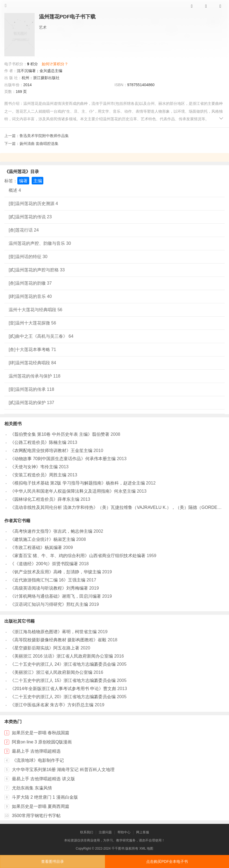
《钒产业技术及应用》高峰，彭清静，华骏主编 (55, 572)
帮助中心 (124, 832)
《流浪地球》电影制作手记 (38, 760)
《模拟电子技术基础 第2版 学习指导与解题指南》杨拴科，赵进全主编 (77, 483)
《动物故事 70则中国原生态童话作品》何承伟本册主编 (63, 459)
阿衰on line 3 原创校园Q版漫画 (42, 742)
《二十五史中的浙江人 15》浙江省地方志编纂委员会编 (63, 680)
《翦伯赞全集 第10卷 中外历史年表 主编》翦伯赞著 (60, 434)
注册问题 (105, 832)
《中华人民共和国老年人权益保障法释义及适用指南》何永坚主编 (73, 491)
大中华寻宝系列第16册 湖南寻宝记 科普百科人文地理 (63, 770)
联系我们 (87, 832)
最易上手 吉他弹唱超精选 (36, 751)
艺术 (43, 27)
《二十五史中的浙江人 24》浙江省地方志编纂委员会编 (63, 664)
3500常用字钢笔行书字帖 (36, 816)
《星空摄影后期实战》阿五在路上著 (45, 648)
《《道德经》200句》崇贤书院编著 (44, 564)
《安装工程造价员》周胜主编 (38, 475)
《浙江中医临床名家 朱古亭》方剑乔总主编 (52, 705)
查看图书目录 (53, 862)
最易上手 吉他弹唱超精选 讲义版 (43, 779)
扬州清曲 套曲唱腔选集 (39, 144)
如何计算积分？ (55, 64)
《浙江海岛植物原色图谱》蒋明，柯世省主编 (53, 632)
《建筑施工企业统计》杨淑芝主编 (42, 539)
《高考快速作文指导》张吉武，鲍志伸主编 (51, 531)
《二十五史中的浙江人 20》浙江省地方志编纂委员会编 (63, 697)
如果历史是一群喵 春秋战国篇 (41, 733)
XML (143, 849)
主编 (38, 181)
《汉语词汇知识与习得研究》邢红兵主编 (49, 604)
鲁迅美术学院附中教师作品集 (44, 136)
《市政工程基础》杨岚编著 (36, 547)
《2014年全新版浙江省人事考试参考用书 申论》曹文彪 (63, 689)
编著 (23, 181)
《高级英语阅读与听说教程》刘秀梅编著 (49, 588)
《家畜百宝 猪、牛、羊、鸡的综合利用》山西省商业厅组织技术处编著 (78, 556)
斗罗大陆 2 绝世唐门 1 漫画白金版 (45, 797)
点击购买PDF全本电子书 (167, 862)
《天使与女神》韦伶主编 (34, 467)
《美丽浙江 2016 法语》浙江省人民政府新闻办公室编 (61, 656)
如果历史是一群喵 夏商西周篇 (41, 806)
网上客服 (143, 832)
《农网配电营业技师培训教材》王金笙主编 (51, 451)
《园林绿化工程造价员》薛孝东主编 (45, 499)
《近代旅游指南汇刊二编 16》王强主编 (48, 580)
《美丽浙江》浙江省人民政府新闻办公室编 (51, 672)
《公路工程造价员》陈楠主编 (38, 442)
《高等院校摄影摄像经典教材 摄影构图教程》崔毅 (58, 640)
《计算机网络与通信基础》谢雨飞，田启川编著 (55, 596)
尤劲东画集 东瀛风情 (32, 788)
